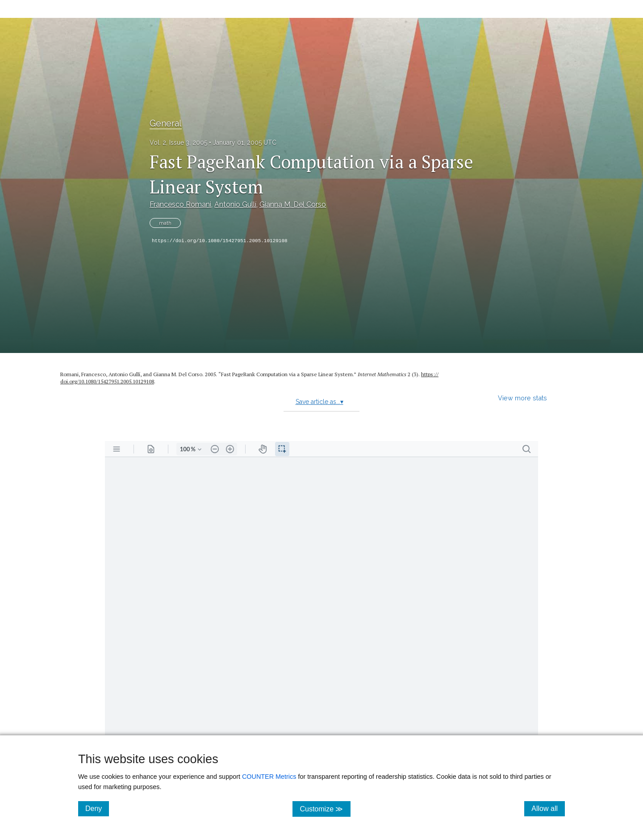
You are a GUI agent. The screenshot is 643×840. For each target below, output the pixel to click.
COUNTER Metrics (269, 777)
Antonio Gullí (235, 204)
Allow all (548, 808)
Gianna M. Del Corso (293, 204)
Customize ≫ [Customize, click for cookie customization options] (325, 808)
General (166, 123)
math (165, 223)
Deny (97, 808)
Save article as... (319, 402)
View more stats (522, 398)
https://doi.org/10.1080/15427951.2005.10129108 (220, 241)
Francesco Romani (180, 204)
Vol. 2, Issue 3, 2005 (178, 143)
